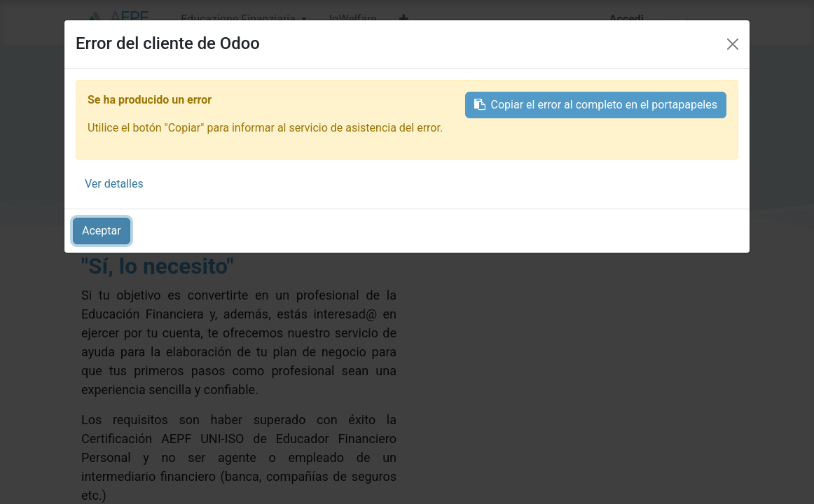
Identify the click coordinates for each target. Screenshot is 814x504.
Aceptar (102, 231)
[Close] (733, 44)
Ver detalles (114, 184)
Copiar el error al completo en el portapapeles (596, 105)
